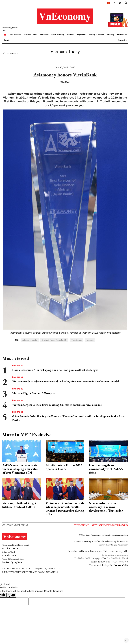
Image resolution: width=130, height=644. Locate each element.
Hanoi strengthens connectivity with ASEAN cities (106, 469)
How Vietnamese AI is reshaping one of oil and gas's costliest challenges (55, 370)
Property (110, 34)
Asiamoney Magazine (30, 340)
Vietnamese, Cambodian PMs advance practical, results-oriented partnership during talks (65, 509)
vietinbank (90, 340)
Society (7, 40)
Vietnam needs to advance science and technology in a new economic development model (66, 381)
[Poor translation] (11, 595)
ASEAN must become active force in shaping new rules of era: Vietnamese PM (21, 469)
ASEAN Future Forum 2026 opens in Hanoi (64, 467)
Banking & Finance (96, 34)
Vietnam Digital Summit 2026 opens (34, 393)
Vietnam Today (30, 34)
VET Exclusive (15, 34)
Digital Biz (81, 34)
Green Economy (58, 34)
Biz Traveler (122, 34)
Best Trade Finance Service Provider (54, 340)
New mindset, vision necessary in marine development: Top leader (106, 507)
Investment (44, 34)
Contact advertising (15, 525)
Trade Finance (77, 340)
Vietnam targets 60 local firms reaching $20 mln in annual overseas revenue (57, 405)
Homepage (10, 53)
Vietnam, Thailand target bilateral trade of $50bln (19, 505)
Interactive (122, 40)
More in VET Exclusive (27, 435)
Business (71, 34)
